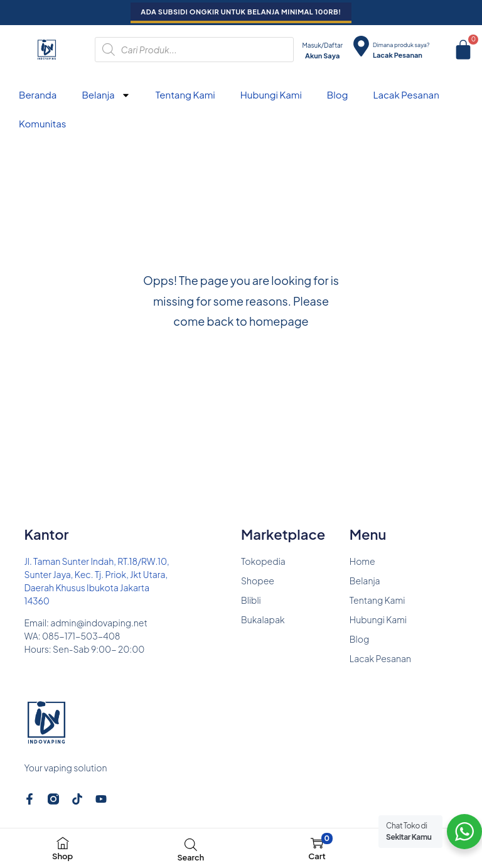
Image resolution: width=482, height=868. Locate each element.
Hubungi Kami (271, 94)
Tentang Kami (185, 94)
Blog (338, 94)
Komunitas (42, 123)
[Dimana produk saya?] (361, 46)
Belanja (106, 95)
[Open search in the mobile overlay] (194, 50)
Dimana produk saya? (401, 45)
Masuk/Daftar (322, 45)
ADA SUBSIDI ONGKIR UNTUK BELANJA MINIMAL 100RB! (241, 12)
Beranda (38, 94)
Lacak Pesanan (406, 94)
